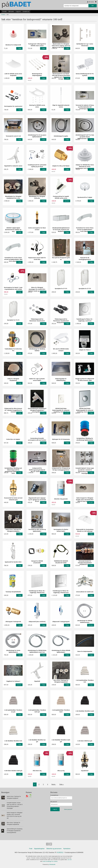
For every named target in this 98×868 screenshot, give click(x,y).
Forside (4, 12)
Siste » (62, 784)
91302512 (60, 852)
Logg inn (18, 12)
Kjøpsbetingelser (39, 849)
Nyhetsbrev (67, 849)
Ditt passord (54, 802)
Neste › (54, 784)
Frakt (31, 849)
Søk (93, 6)
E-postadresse (54, 795)
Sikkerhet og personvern (54, 849)
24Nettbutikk (52, 864)
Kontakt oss (26, 12)
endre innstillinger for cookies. (50, 861)
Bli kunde (11, 12)
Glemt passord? (68, 809)
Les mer (70, 860)
